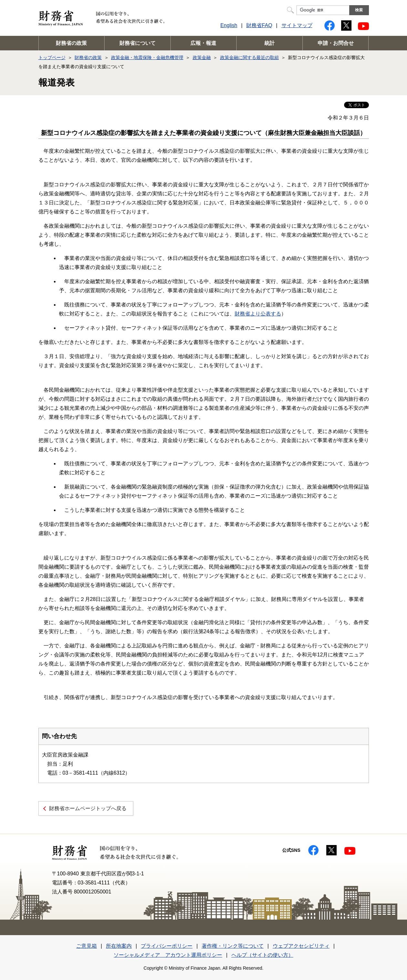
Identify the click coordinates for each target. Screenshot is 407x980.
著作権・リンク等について (233, 946)
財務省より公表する (258, 314)
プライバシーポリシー (167, 946)
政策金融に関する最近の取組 (249, 57)
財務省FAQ (259, 25)
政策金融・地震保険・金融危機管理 (147, 57)
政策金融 (202, 57)
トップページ (52, 57)
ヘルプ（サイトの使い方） (262, 955)
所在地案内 (119, 946)
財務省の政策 (71, 43)
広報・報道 (203, 43)
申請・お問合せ (336, 43)
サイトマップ (297, 25)
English (229, 25)
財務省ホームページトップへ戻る (88, 808)
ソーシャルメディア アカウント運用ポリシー (168, 955)
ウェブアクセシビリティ (301, 946)
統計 (270, 43)
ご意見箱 (86, 946)
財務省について (137, 43)
